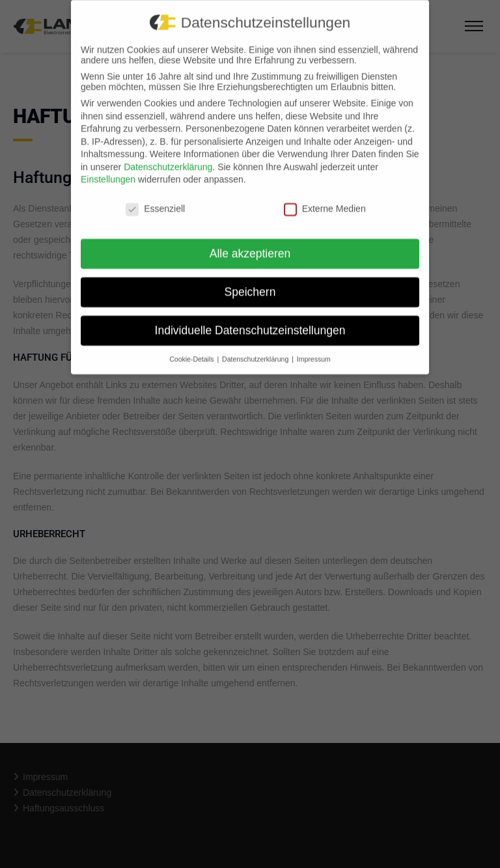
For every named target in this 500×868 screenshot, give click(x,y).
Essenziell (155, 201)
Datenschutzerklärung (168, 159)
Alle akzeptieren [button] (250, 245)
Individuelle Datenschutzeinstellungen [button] (250, 322)
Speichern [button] (250, 284)
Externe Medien (325, 201)
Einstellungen (108, 172)
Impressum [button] (314, 351)
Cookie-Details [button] (192, 351)
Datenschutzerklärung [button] (256, 351)
